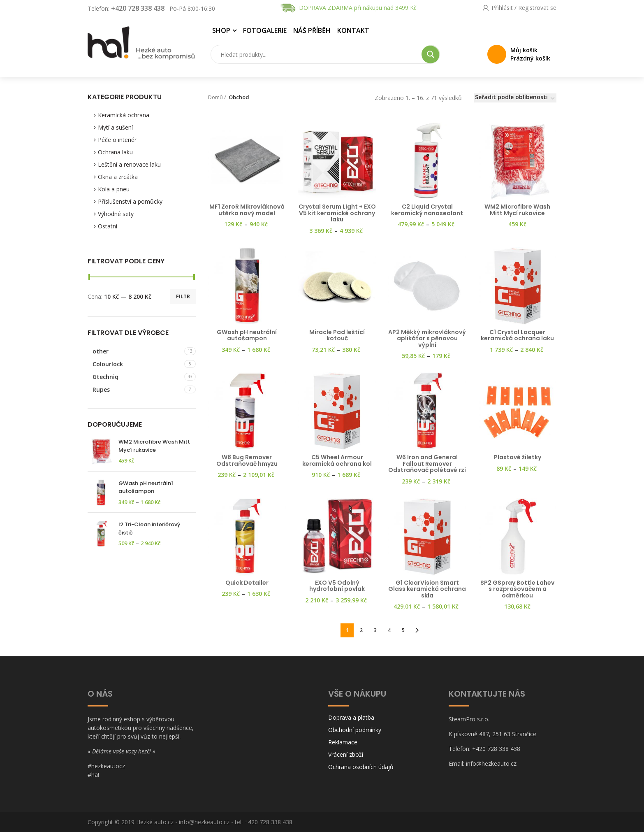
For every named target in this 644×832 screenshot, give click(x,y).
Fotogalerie (265, 30)
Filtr (183, 296)
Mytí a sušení (115, 127)
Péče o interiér (117, 140)
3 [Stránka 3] (375, 630)
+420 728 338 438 (138, 8)
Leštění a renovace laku (129, 164)
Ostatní (108, 226)
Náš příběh (312, 30)
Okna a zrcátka (118, 177)
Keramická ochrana (124, 115)
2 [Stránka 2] (361, 630)
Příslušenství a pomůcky (130, 201)
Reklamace (343, 743)
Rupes (101, 389)
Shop (221, 30)
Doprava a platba (351, 718)
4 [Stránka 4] (389, 630)
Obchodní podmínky (355, 730)
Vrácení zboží (346, 755)
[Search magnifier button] (431, 54)
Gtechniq (105, 377)
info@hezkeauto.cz (204, 822)
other (101, 351)
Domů (215, 97)
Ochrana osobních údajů (361, 767)
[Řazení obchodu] (515, 98)
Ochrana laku (115, 152)
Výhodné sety (116, 214)
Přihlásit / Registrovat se (524, 8)
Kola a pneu (114, 189)
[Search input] (318, 54)
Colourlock (108, 364)
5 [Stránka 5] (403, 630)
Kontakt (353, 30)
